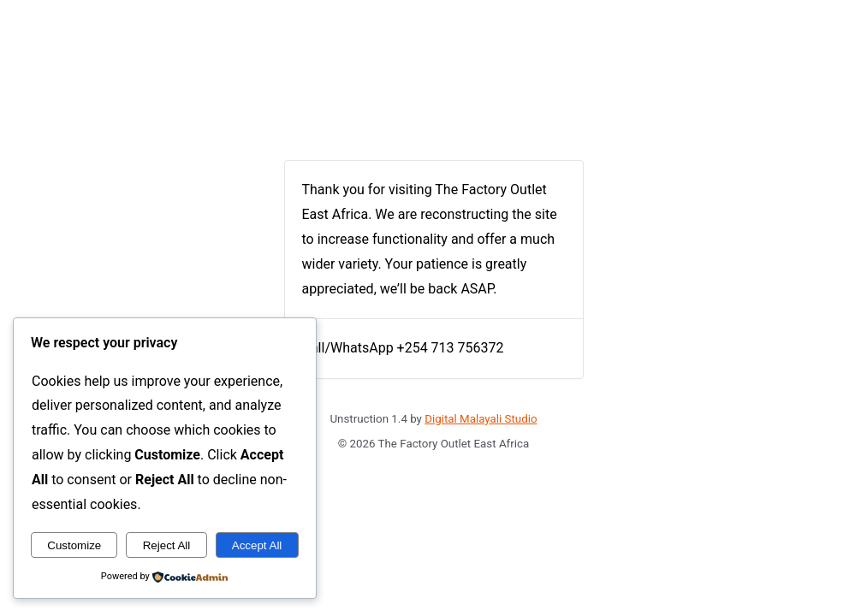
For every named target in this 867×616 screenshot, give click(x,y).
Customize (74, 545)
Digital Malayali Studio (481, 419)
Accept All (257, 545)
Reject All (167, 545)
